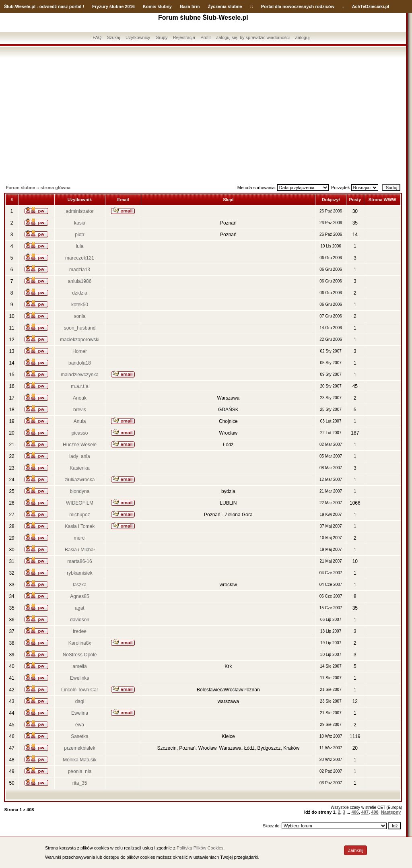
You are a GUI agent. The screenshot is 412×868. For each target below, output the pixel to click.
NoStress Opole (80, 655)
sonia (80, 316)
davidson (80, 620)
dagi (80, 701)
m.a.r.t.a (79, 386)
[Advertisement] (203, 118)
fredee (80, 631)
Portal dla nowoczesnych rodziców (298, 6)
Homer (80, 351)
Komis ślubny (157, 6)
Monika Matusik (79, 760)
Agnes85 (79, 596)
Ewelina (80, 713)
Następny (391, 812)
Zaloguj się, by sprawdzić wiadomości (253, 37)
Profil (205, 37)
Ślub (9, 6)
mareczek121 (80, 258)
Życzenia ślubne (225, 6)
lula (80, 246)
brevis (80, 410)
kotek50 (80, 305)
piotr (79, 235)
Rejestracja (184, 37)
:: (251, 6)
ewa (80, 725)
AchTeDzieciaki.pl (371, 6)
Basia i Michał (80, 550)
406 (355, 812)
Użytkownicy (138, 37)
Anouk (80, 398)
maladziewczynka (80, 375)
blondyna (80, 491)
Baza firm (190, 6)
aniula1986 (80, 281)
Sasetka (79, 736)
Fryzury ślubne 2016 (113, 6)
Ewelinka (80, 678)
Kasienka (79, 468)
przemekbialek (79, 748)
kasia (80, 223)
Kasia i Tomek (80, 526)
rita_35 (80, 783)
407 (365, 812)
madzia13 (80, 270)
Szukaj (114, 37)
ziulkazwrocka (80, 480)
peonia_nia (80, 771)
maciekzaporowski (80, 340)
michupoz (79, 515)
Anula (80, 421)
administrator (79, 211)
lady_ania (79, 456)
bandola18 (80, 363)
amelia (79, 666)
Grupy (162, 37)
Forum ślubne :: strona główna (38, 188)
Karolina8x (80, 643)
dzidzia (79, 293)
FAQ (97, 37)
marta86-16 (79, 561)
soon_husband (80, 328)
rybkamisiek (79, 573)
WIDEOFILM (80, 503)
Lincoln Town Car (80, 690)
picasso (80, 433)
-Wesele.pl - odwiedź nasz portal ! (49, 6)
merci (79, 538)
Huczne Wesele (80, 445)
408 (375, 812)
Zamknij (355, 850)
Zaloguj (302, 37)
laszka (80, 585)
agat (79, 608)
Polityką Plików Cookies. (201, 848)
